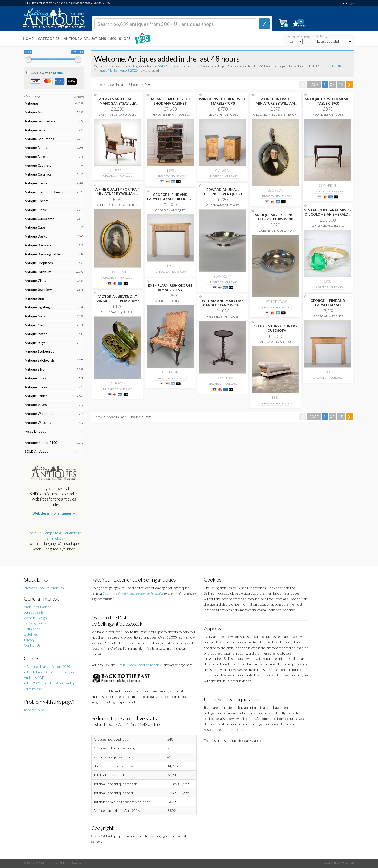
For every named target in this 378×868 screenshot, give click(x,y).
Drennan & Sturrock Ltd (118, 115)
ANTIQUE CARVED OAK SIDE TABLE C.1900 (328, 101)
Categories (49, 38)
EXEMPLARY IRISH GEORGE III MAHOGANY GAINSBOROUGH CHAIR (170, 290)
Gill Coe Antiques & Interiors (275, 115)
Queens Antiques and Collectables (223, 207)
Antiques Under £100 (41, 442)
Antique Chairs (36, 183)
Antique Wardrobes (39, 414)
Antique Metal (35, 316)
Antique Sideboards (40, 360)
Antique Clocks (36, 210)
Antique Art (34, 112)
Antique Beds (35, 130)
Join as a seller (34, 612)
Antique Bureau (37, 156)
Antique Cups (35, 227)
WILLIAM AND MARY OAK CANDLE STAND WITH (223, 303)
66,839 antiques (170, 66)
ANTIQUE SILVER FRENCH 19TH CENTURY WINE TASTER (275, 219)
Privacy (29, 640)
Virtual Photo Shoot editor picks (140, 665)
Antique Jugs (35, 298)
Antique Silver (35, 369)
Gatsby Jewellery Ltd (328, 226)
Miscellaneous (35, 431)
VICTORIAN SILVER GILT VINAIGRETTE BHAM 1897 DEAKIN (118, 301)
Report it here (34, 710)
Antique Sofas (35, 378)
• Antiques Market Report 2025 (47, 666)
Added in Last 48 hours (124, 84)
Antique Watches (38, 422)
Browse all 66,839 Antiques (44, 588)
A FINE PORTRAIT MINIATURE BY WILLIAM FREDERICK (275, 103)
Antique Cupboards (39, 219)
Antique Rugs (35, 343)
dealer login (347, 3)
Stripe (58, 73)
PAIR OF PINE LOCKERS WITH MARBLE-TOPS (223, 101)
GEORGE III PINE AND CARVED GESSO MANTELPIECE (328, 305)
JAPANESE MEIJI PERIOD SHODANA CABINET (170, 101)
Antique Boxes (36, 148)
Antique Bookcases (39, 139)
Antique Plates (36, 334)
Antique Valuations (38, 607)
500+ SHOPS (120, 38)
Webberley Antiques (170, 301)
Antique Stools (36, 387)
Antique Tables (36, 396)
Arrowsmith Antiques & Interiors (170, 116)
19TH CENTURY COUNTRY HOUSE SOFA (275, 328)
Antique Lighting (37, 307)
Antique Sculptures (39, 351)
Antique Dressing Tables (43, 254)
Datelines (31, 634)
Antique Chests (37, 201)
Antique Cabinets (38, 165)
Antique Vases (36, 405)
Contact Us (32, 645)
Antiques (32, 103)
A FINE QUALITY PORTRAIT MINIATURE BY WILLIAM (118, 191)
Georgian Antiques (223, 115)
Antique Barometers (40, 121)
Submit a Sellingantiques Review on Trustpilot (133, 593)
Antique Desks (36, 236)
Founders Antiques (328, 115)
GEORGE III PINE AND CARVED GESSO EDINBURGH (170, 199)
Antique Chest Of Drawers (45, 192)
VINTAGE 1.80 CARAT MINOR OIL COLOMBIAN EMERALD (328, 212)
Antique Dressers (38, 245)
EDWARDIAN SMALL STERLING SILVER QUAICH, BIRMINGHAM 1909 (223, 194)
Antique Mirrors (37, 325)
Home (28, 38)
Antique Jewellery (38, 289)
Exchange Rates (35, 623)
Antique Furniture (38, 272)
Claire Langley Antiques (275, 342)
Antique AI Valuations (85, 38)
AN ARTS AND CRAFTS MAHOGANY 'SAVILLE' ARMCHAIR (118, 103)
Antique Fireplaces (39, 263)
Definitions (32, 629)
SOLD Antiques (36, 451)
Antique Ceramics (38, 174)
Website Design (35, 618)
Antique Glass (35, 281)
